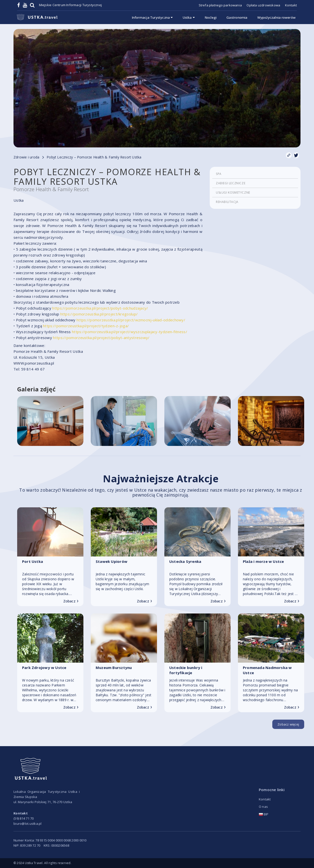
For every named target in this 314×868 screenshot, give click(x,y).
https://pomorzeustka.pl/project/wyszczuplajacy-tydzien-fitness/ (130, 332)
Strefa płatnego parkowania (220, 5)
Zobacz (71, 601)
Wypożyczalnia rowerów (276, 17)
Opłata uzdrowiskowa (263, 5)
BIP (264, 814)
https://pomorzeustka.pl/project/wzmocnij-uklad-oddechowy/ (131, 320)
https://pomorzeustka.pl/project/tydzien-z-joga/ (86, 326)
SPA (219, 174)
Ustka (189, 17)
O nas (263, 807)
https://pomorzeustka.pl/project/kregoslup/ (99, 314)
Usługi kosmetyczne (233, 192)
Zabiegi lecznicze (231, 183)
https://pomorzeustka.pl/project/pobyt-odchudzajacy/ (100, 308)
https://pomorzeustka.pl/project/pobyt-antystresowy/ (101, 338)
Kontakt (291, 5)
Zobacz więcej (288, 724)
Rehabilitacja (227, 202)
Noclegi (211, 17)
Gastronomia (237, 17)
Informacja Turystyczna (152, 17)
